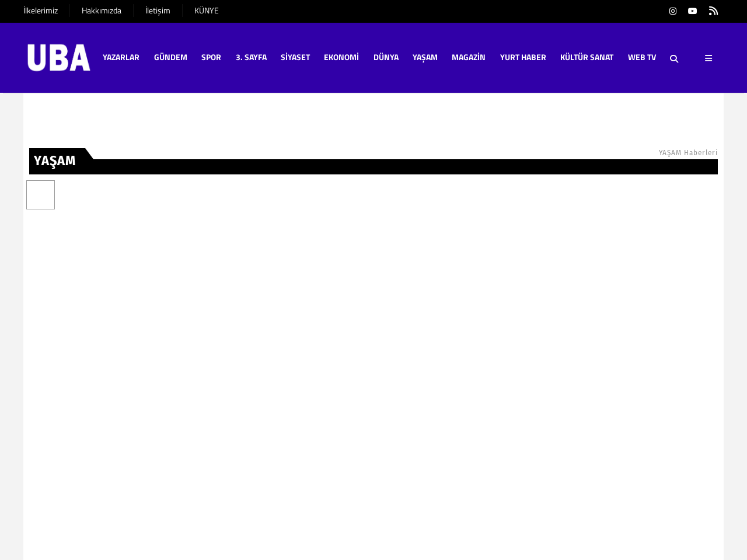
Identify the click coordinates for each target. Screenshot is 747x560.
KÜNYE (207, 10)
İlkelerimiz (41, 10)
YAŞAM (425, 57)
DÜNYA (386, 57)
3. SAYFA (251, 57)
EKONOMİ (341, 57)
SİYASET (295, 57)
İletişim (158, 10)
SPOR (211, 57)
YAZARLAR (121, 57)
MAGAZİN (469, 57)
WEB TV (642, 57)
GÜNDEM (171, 57)
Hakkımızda (102, 10)
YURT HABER (523, 57)
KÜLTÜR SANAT (587, 57)
